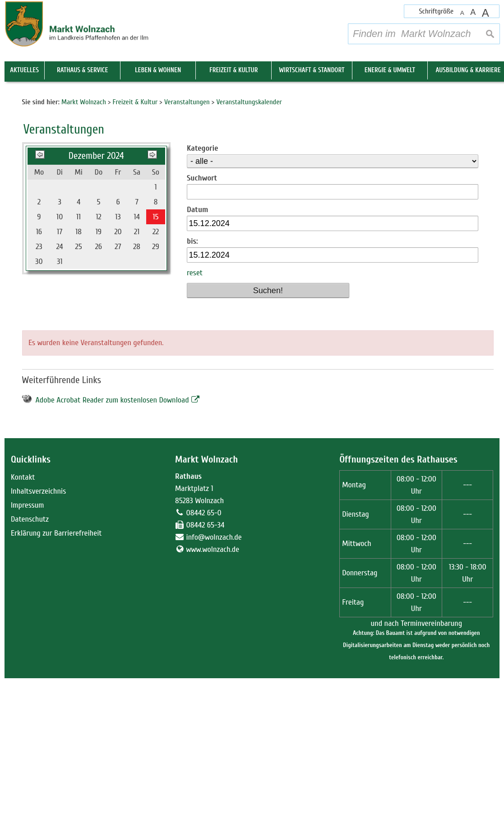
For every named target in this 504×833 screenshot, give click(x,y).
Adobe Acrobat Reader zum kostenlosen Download (112, 555)
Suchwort (202, 333)
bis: (192, 396)
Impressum (28, 660)
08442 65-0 (204, 668)
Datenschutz (30, 674)
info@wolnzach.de (214, 692)
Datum (197, 364)
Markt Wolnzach (206, 614)
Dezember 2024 (96, 311)
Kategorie (202, 303)
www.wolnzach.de (213, 704)
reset (195, 428)
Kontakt (23, 632)
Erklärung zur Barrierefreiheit (56, 688)
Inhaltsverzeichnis (38, 646)
